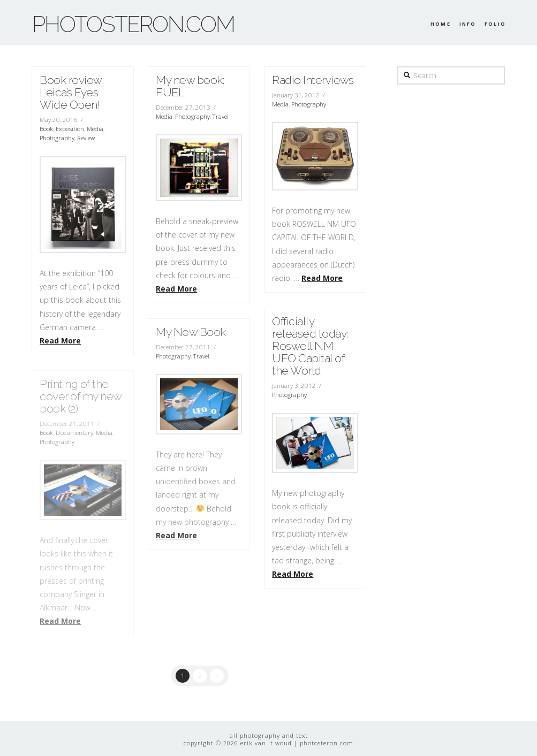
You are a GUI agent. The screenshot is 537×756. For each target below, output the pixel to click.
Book (46, 129)
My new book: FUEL (190, 86)
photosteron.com (133, 25)
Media (95, 129)
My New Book (191, 332)
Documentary (74, 433)
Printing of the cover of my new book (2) (80, 396)
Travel (221, 116)
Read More (60, 341)
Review (86, 138)
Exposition (70, 129)
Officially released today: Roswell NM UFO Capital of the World (310, 346)
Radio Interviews (313, 80)
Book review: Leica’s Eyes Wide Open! (71, 92)
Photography (57, 138)
